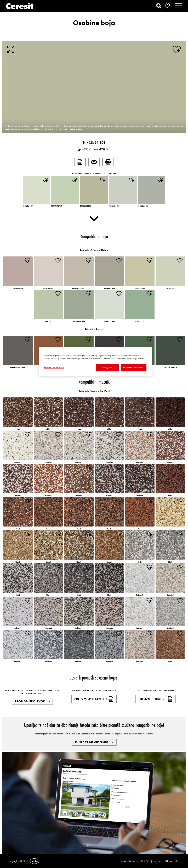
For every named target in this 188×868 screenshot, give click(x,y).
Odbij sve (107, 368)
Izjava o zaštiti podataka (166, 861)
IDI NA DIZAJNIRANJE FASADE (94, 742)
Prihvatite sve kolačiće (134, 368)
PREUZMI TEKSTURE (156, 699)
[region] (95, 362)
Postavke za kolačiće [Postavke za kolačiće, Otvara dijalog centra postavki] (54, 367)
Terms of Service (128, 861)
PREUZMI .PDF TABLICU (94, 699)
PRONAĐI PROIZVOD (32, 701)
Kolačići (145, 861)
